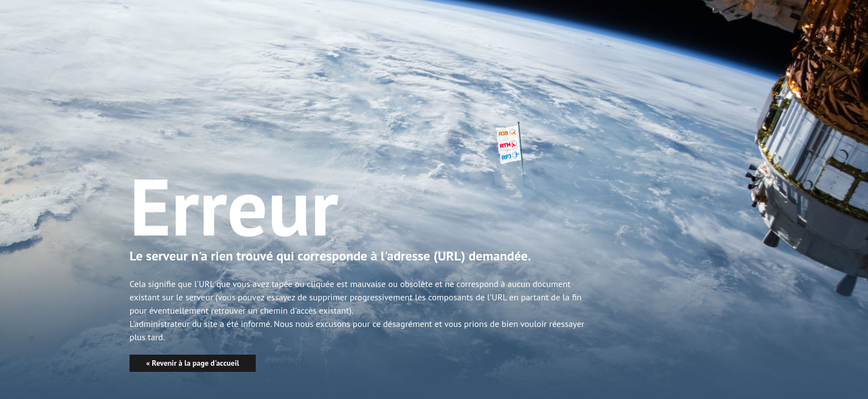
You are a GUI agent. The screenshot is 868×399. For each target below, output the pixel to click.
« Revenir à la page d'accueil (193, 363)
